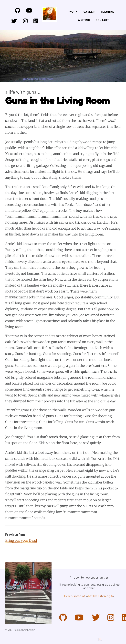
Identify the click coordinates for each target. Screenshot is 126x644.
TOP (100, 639)
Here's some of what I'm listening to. (89, 596)
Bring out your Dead (21, 540)
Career (89, 12)
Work (73, 12)
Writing (84, 20)
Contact (102, 20)
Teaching (108, 12)
